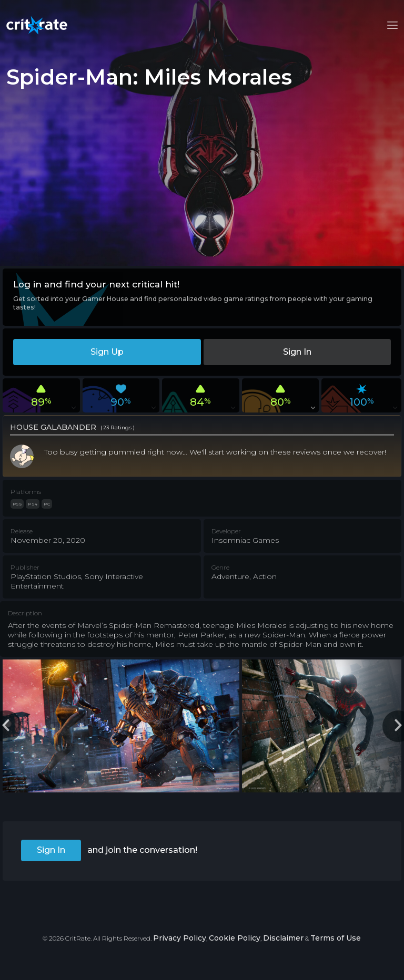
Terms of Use (336, 938)
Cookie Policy (235, 938)
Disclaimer (283, 938)
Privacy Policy (180, 938)
